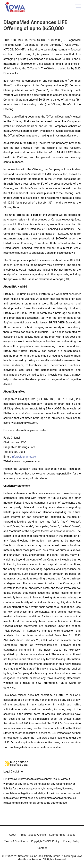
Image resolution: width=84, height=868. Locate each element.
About (13, 835)
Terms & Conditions (16, 841)
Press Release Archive (33, 835)
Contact (42, 848)
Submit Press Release (62, 835)
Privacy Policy (71, 841)
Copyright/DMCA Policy (45, 841)
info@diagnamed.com (25, 457)
